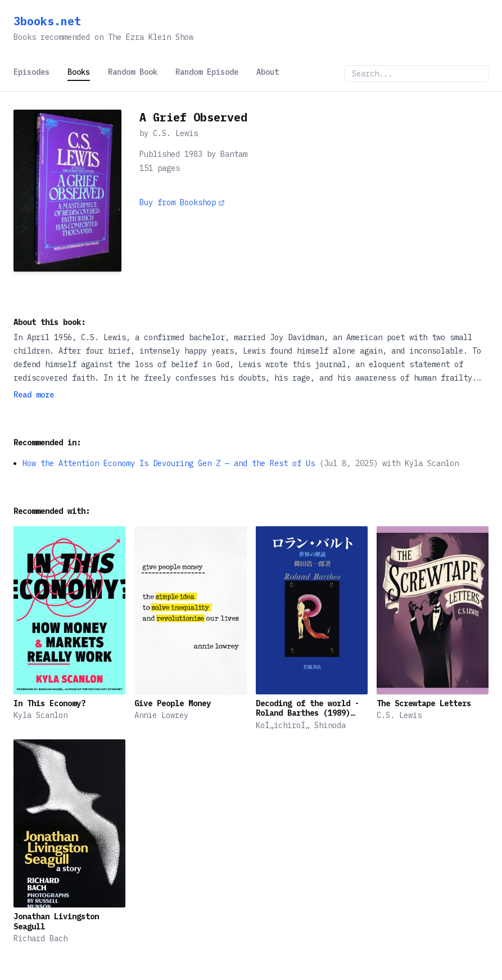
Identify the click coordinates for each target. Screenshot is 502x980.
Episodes (31, 72)
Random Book (133, 72)
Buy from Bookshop (182, 202)
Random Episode (207, 72)
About (268, 72)
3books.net (47, 21)
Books (79, 72)
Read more (34, 395)
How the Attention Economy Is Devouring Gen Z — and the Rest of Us (169, 463)
